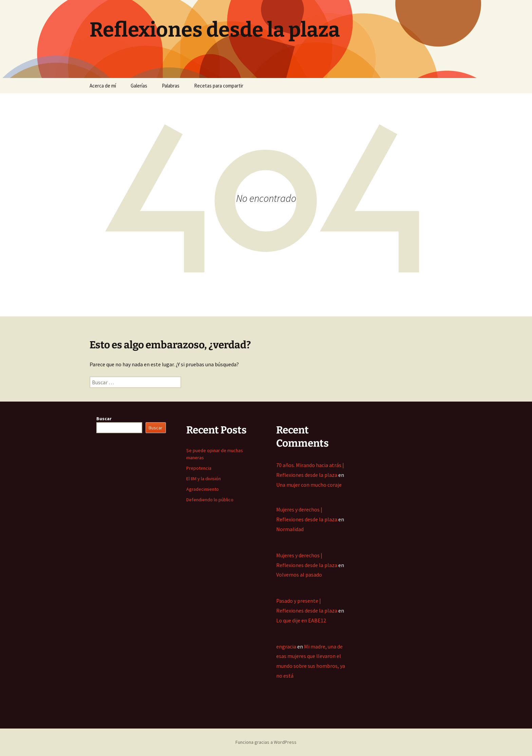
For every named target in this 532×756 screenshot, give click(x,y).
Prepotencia (199, 468)
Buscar (104, 419)
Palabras (171, 86)
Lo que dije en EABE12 (301, 620)
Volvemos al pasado (299, 575)
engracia (286, 646)
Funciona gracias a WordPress (266, 742)
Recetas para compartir (219, 86)
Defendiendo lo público (210, 500)
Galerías (139, 86)
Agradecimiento (203, 489)
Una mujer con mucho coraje (309, 485)
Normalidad (290, 529)
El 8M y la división (204, 479)
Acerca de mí (103, 86)
